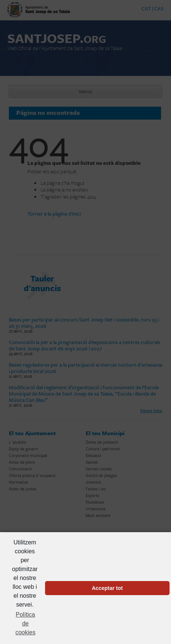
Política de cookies (25, 623)
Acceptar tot (107, 588)
